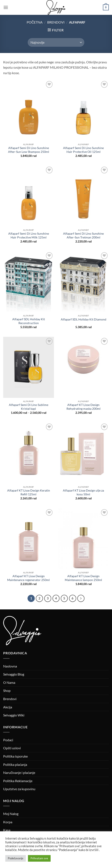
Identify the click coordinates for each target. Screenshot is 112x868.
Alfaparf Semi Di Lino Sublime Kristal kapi (29, 407)
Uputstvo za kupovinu (19, 789)
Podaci (8, 740)
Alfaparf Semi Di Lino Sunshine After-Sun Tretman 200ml (83, 235)
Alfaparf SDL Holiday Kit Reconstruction (29, 321)
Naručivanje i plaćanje (19, 773)
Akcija (8, 707)
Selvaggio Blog (14, 674)
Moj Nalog (11, 814)
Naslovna (10, 666)
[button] (6, 7)
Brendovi (56, 22)
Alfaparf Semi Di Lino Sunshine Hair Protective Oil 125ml (83, 150)
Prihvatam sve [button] (39, 858)
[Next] (81, 598)
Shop (7, 690)
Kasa (7, 830)
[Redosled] (56, 42)
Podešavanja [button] (16, 858)
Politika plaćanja (15, 764)
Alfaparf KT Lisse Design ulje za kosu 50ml (83, 492)
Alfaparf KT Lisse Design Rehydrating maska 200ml (84, 407)
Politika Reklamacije (18, 781)
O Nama (9, 682)
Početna (35, 22)
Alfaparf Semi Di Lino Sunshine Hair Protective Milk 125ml (29, 235)
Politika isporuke (15, 756)
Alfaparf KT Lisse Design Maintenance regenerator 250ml (28, 578)
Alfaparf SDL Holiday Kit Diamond (84, 319)
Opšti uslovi (12, 748)
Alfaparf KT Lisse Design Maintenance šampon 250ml (83, 578)
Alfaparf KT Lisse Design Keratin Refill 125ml (29, 492)
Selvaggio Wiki (14, 715)
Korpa (8, 822)
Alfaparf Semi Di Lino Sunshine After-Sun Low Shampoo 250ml (29, 150)
